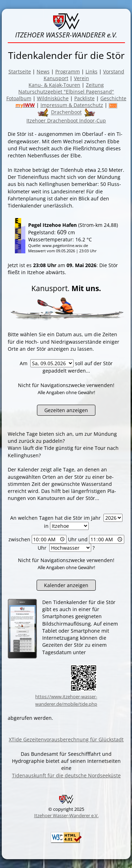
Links (92, 71)
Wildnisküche (53, 98)
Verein (81, 78)
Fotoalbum (19, 98)
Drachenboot (66, 112)
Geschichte (113, 98)
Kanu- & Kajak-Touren (54, 85)
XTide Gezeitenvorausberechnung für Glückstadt (66, 739)
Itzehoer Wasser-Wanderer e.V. (66, 815)
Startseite (20, 71)
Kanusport (56, 78)
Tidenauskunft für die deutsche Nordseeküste (66, 775)
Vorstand (114, 71)
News (43, 71)
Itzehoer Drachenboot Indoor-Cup (66, 120)
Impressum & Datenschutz (72, 105)
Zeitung (95, 85)
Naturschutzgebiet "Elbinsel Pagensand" (66, 92)
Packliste (84, 98)
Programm (68, 71)
